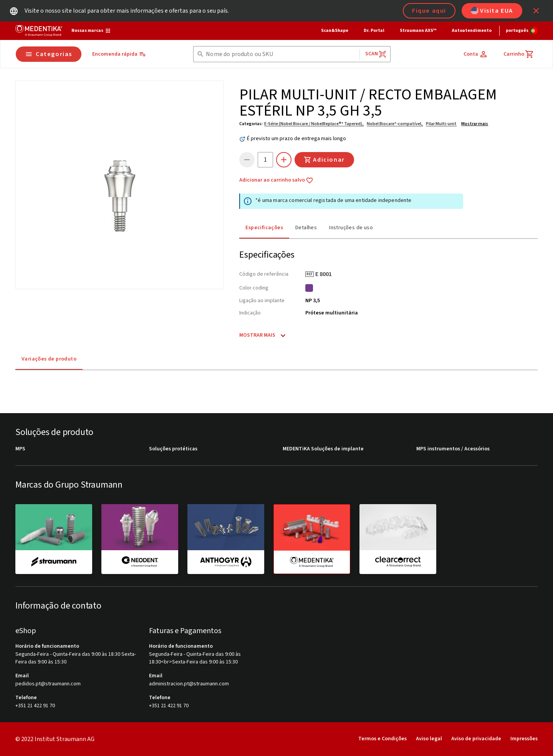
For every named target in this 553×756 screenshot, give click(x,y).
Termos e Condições (382, 739)
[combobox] (281, 54)
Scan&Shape (335, 31)
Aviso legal (429, 739)
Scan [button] (376, 54)
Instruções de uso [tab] (351, 228)
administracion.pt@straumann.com (189, 684)
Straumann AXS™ (418, 31)
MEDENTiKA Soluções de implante (323, 449)
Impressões (524, 739)
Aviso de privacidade (476, 739)
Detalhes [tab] (306, 228)
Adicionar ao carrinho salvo (276, 180)
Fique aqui (429, 11)
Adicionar (324, 160)
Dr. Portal (374, 31)
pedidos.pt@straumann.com (48, 684)
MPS (20, 449)
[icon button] (536, 11)
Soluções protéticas (173, 449)
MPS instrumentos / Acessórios (453, 449)
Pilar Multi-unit (441, 124)
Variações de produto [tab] (49, 359)
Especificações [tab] (264, 228)
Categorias (49, 54)
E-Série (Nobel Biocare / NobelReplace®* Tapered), (314, 124)
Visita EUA (492, 11)
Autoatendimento (472, 31)
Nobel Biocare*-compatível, (395, 124)
